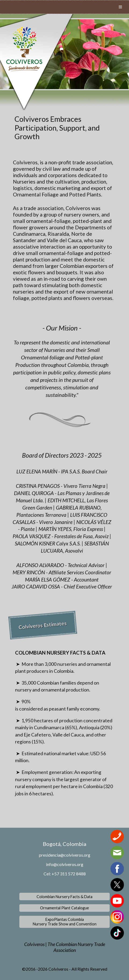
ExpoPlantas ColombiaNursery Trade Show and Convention (65, 922)
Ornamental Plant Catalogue (64, 908)
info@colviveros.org (65, 864)
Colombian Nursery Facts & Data (64, 897)
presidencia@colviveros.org (65, 855)
